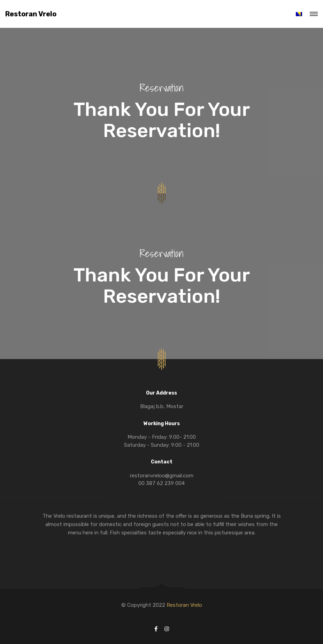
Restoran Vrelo (31, 14)
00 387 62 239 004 (161, 483)
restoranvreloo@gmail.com (162, 476)
